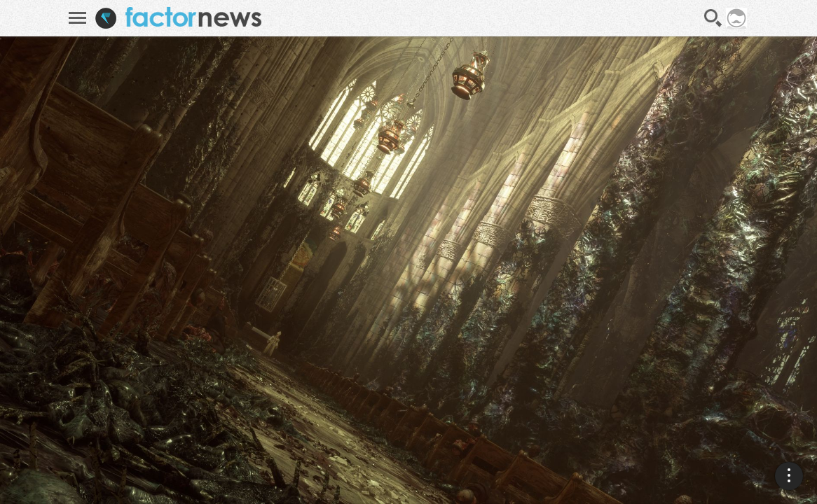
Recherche (713, 18)
